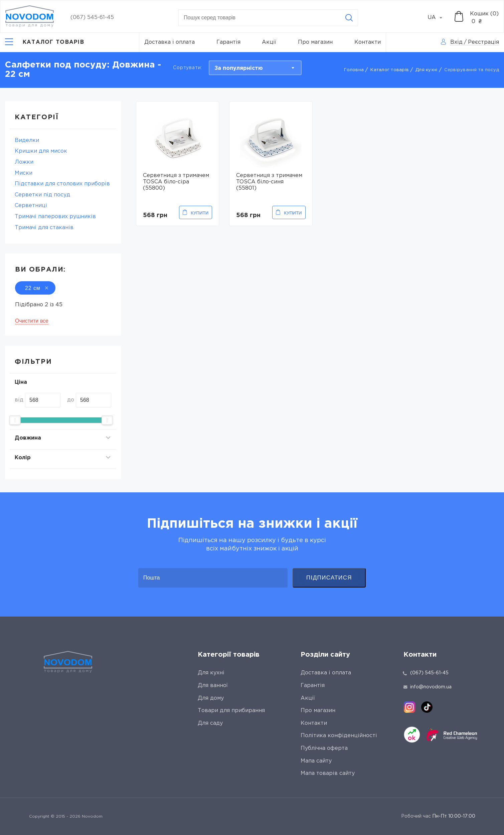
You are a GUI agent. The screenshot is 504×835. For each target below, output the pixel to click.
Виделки (27, 140)
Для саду (210, 723)
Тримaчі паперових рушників (55, 217)
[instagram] (409, 707)
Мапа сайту (316, 761)
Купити (200, 213)
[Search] (349, 18)
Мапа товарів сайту (328, 773)
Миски (24, 173)
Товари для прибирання (231, 711)
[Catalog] (45, 42)
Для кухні (426, 70)
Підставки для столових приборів (62, 184)
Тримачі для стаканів (44, 228)
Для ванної (213, 686)
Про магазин (315, 42)
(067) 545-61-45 (92, 18)
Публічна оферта (324, 748)
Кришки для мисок (41, 151)
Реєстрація (483, 42)
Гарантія (228, 42)
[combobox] (439, 18)
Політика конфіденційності (339, 736)
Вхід (456, 42)
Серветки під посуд (42, 195)
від (19, 400)
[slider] (15, 420)
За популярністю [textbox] (239, 68)
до (71, 400)
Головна (354, 70)
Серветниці (31, 206)
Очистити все (32, 321)
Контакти (368, 42)
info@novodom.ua (428, 687)
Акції (269, 42)
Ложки (24, 162)
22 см (35, 288)
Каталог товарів (390, 70)
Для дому (211, 698)
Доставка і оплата (170, 42)
